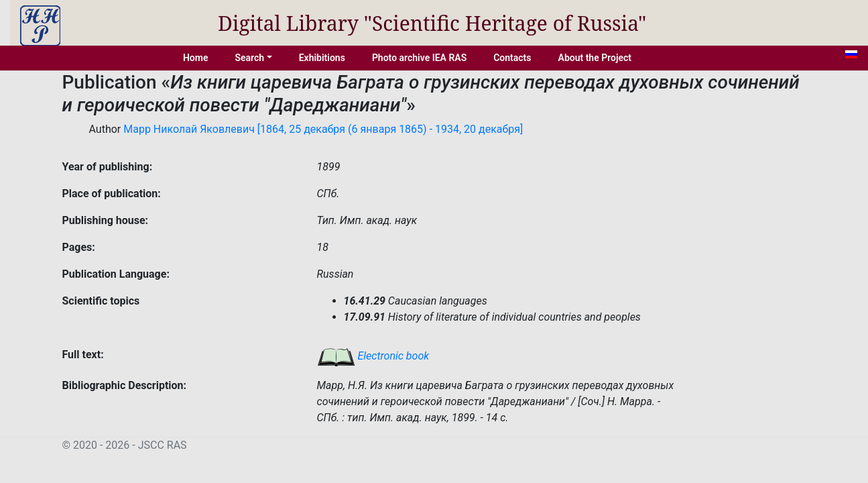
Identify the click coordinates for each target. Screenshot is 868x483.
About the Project (595, 58)
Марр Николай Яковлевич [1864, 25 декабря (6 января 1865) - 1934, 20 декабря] (323, 129)
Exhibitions (322, 58)
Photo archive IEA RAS (419, 58)
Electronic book (373, 356)
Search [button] (249, 58)
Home (196, 58)
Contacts (512, 58)
